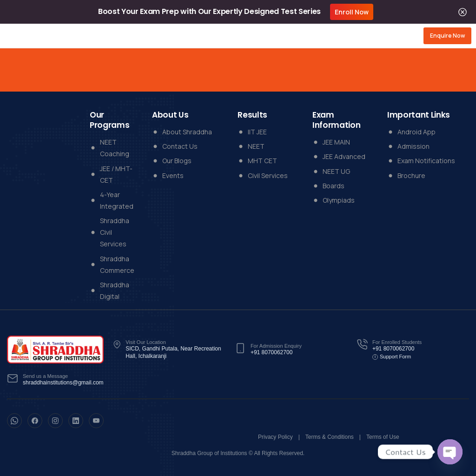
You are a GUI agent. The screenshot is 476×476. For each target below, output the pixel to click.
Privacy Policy (275, 437)
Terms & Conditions (330, 437)
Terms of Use (383, 437)
